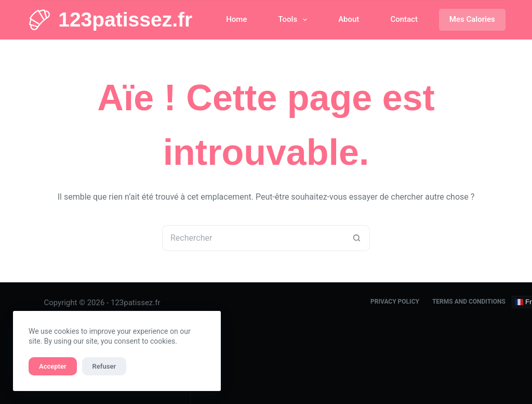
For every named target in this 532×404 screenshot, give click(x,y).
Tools (295, 20)
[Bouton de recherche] (357, 238)
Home (236, 19)
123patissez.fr (125, 19)
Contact (404, 19)
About (349, 19)
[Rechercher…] (253, 238)
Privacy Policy (395, 302)
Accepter (53, 366)
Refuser (104, 366)
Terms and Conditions (469, 302)
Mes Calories (472, 19)
